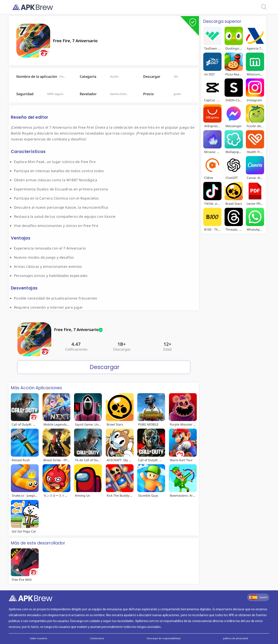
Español (258, 597)
